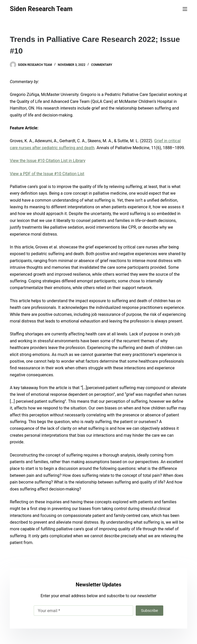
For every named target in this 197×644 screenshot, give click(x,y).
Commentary (102, 65)
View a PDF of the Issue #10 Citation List (47, 174)
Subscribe (149, 610)
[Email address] (83, 611)
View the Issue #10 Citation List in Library (48, 161)
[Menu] (185, 9)
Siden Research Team (41, 9)
